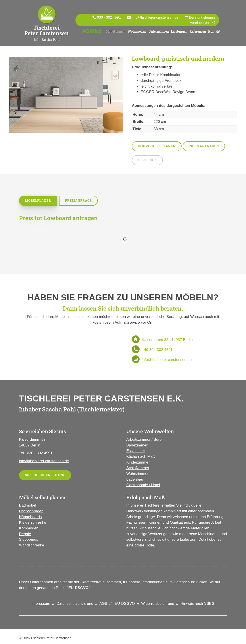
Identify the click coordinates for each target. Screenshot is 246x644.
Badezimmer (137, 445)
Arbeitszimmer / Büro (144, 439)
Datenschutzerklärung (75, 604)
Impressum (41, 604)
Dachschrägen (31, 511)
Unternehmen (159, 31)
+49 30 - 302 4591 (157, 350)
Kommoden (29, 528)
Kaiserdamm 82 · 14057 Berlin (167, 340)
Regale (25, 534)
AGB (103, 604)
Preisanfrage (78, 201)
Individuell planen (157, 146)
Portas (92, 30)
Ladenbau (135, 479)
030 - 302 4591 (109, 17)
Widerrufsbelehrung (158, 604)
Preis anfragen (204, 146)
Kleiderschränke (33, 522)
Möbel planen (116, 31)
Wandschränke (32, 545)
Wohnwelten (137, 31)
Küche (132, 457)
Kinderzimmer (138, 462)
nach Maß (146, 457)
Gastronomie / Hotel (143, 485)
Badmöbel (28, 505)
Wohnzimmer (137, 474)
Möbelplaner (38, 201)
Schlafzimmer (138, 468)
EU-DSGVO (125, 604)
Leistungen (179, 31)
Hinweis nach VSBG (198, 604)
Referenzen (198, 31)
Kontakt (214, 31)
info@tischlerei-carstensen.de (155, 17)
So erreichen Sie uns (45, 475)
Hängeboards (30, 517)
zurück (150, 160)
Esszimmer (136, 451)
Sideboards (29, 539)
